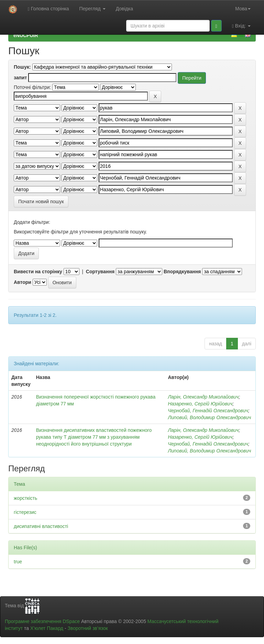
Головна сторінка (48, 9)
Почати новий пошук (41, 202)
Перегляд (92, 9)
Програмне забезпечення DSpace (42, 621)
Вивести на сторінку (38, 272)
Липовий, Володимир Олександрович (209, 417)
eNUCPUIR (26, 35)
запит (20, 78)
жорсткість (25, 498)
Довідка (124, 9)
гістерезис (25, 512)
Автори (23, 282)
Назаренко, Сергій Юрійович (200, 404)
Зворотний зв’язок (87, 628)
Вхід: (241, 26)
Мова (243, 9)
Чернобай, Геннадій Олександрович (208, 411)
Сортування (100, 272)
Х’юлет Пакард (47, 628)
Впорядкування (182, 272)
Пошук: (22, 67)
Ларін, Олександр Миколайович (203, 397)
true (18, 562)
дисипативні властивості (41, 526)
